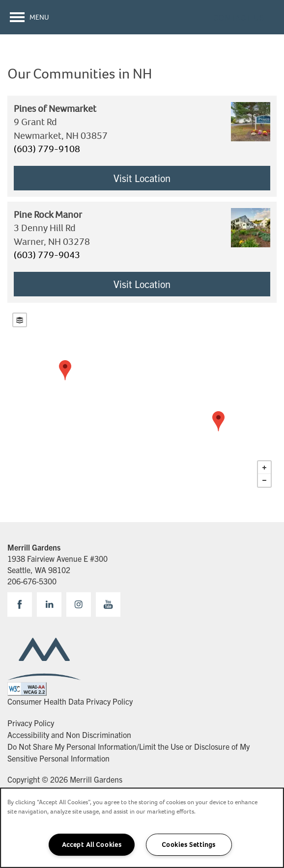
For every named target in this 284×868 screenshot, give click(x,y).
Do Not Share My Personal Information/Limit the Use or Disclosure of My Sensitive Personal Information (128, 752)
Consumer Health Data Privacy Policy (70, 701)
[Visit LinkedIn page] (49, 605)
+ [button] (264, 468)
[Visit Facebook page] (20, 605)
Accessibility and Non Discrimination (69, 735)
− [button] (264, 480)
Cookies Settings (189, 845)
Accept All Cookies (92, 845)
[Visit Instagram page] (79, 605)
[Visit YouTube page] (108, 605)
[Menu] (29, 17)
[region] (142, 828)
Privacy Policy (31, 723)
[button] (239, 17)
